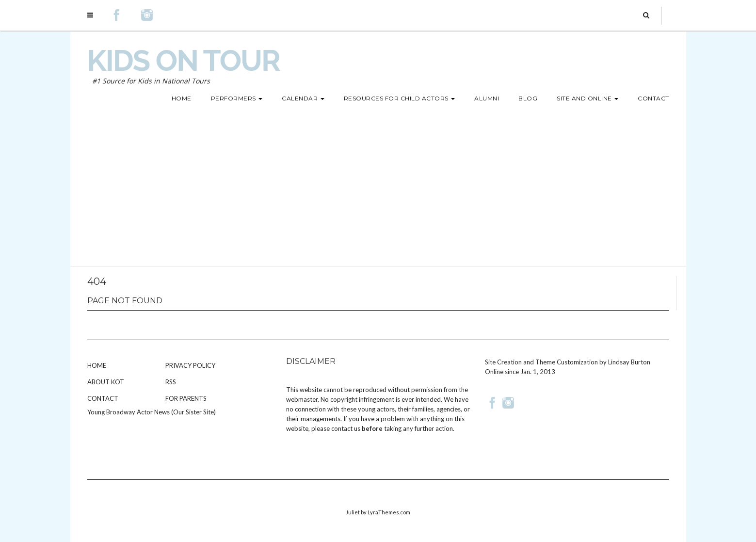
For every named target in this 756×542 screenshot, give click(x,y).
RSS (171, 382)
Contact (103, 398)
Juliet (353, 512)
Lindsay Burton (629, 362)
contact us (346, 428)
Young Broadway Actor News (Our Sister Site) (152, 412)
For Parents (186, 398)
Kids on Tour (184, 61)
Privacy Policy (190, 365)
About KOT (106, 382)
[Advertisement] (378, 193)
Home (97, 365)
